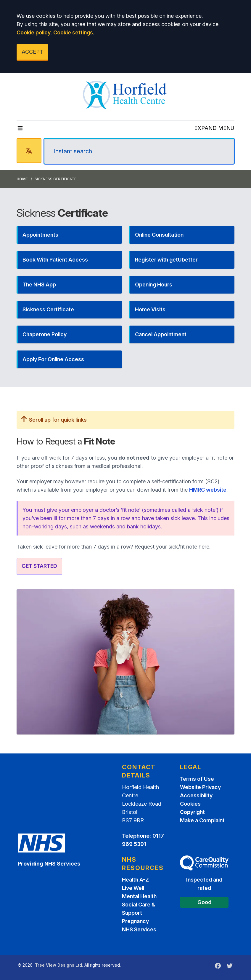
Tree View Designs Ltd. (59, 965)
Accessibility (196, 795)
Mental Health (139, 896)
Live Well (133, 888)
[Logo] (126, 94)
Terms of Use (197, 779)
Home (22, 179)
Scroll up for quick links (54, 420)
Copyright (192, 812)
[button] (69, 235)
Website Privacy (200, 787)
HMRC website (208, 490)
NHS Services (139, 929)
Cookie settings (73, 32)
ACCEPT (32, 52)
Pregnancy (135, 921)
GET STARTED (39, 566)
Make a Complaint (202, 820)
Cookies (190, 804)
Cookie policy (34, 32)
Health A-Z (135, 880)
